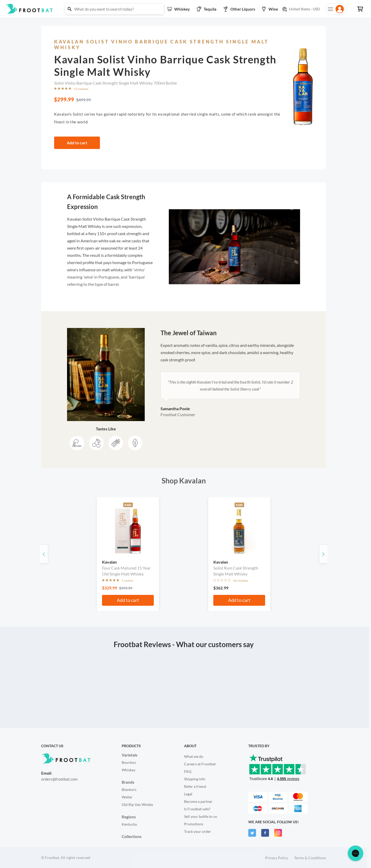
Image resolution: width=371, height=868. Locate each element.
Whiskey (129, 770)
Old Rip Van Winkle (137, 805)
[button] (185, 9)
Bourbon (129, 762)
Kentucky (129, 824)
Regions (129, 817)
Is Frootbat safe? (197, 809)
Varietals (130, 755)
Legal (188, 794)
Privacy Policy (277, 858)
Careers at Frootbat (200, 764)
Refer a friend (195, 786)
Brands (128, 782)
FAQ (188, 771)
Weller (127, 797)
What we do (194, 756)
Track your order (198, 831)
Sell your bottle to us (201, 816)
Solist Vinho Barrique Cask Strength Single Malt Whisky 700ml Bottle (115, 83)
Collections (132, 836)
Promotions (194, 824)
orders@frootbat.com (59, 779)
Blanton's (129, 790)
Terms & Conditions (310, 858)
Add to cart (77, 143)
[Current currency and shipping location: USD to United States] (301, 9)
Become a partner (198, 801)
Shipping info (195, 779)
